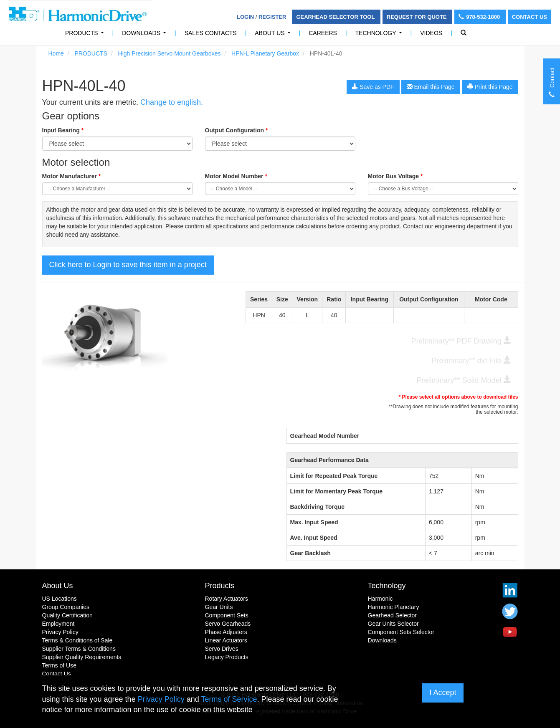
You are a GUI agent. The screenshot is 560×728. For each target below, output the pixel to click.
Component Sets (227, 615)
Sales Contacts (211, 33)
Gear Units (219, 607)
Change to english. (172, 102)
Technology (380, 35)
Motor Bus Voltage (395, 176)
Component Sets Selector (401, 632)
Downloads (146, 35)
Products (220, 586)
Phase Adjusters (226, 632)
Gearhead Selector (393, 615)
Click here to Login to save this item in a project (128, 265)
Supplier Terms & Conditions (79, 649)
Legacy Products (227, 657)
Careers (323, 33)
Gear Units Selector (393, 624)
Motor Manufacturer (72, 176)
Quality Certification (67, 615)
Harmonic (380, 599)
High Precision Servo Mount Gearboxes (170, 53)
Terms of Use (59, 665)
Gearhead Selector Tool (336, 17)
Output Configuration (237, 130)
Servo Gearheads (228, 624)
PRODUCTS (86, 35)
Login (245, 17)
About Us (274, 35)
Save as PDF (373, 87)
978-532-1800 (480, 17)
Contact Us (530, 17)
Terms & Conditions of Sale (77, 640)
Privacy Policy (60, 632)
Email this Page (431, 87)
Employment (58, 624)
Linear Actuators (226, 640)
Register (272, 17)
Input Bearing (63, 130)
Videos (431, 33)
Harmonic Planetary (394, 607)
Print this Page (490, 87)
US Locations (60, 599)
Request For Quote (417, 17)
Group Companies (66, 607)
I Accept (443, 693)
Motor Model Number (236, 176)
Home (56, 53)
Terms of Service (229, 699)
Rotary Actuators (227, 599)
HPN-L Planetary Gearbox (265, 53)
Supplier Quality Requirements (82, 657)
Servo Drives (222, 649)
